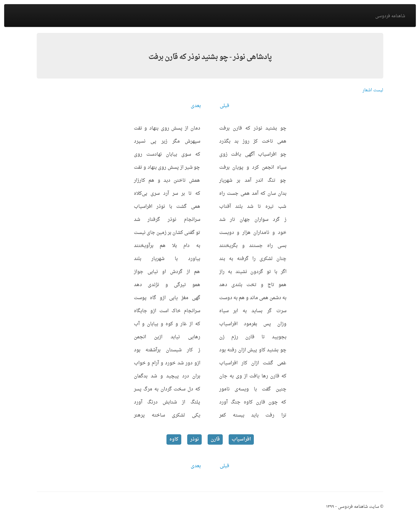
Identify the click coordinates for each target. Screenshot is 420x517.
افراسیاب (241, 439)
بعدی (196, 106)
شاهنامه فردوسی (390, 16)
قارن (215, 439)
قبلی (225, 106)
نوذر (194, 439)
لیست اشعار (373, 90)
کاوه (174, 439)
